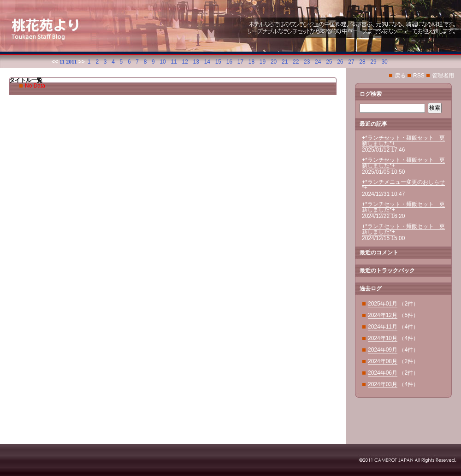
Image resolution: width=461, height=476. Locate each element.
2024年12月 (383, 315)
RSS (419, 76)
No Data (35, 86)
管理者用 (443, 76)
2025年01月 (383, 304)
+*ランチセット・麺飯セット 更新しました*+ (403, 141)
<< (55, 62)
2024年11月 (383, 327)
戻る (400, 76)
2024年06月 (383, 373)
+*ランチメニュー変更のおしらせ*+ (403, 185)
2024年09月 (383, 350)
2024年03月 (383, 384)
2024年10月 (383, 338)
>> (82, 62)
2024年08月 (383, 361)
